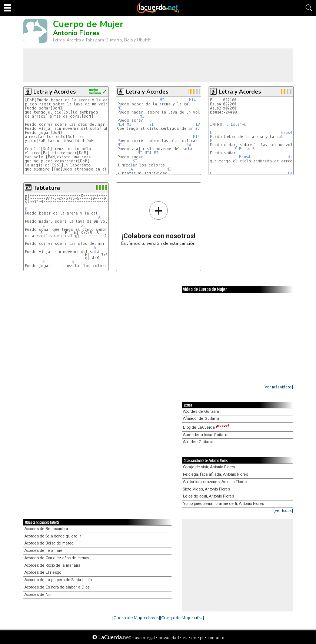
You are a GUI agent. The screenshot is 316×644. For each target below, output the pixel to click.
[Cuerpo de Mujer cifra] (182, 618)
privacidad (169, 638)
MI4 (192, 100)
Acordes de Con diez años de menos (57, 558)
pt (202, 638)
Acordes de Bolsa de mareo (49, 543)
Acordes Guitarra (198, 442)
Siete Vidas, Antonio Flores (207, 489)
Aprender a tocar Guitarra (206, 435)
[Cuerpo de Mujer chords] (136, 618)
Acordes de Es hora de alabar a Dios (57, 587)
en (194, 638)
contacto (216, 638)
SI (152, 124)
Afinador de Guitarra (201, 419)
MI (162, 100)
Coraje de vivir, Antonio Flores (209, 467)
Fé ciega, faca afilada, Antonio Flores (216, 474)
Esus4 (236, 124)
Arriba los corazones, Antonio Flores (215, 482)
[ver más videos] (278, 387)
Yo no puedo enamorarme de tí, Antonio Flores (224, 504)
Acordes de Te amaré (44, 551)
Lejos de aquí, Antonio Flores (209, 496)
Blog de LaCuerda (206, 427)
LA (198, 124)
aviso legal (145, 638)
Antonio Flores (76, 33)
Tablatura (47, 188)
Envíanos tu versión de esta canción (158, 223)
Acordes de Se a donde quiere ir (53, 536)
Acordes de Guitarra (201, 412)
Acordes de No (37, 595)
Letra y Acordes (55, 92)
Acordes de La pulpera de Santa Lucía (58, 580)
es (185, 638)
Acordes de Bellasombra (46, 529)
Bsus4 (245, 157)
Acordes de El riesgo (43, 572)
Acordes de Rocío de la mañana (52, 565)
